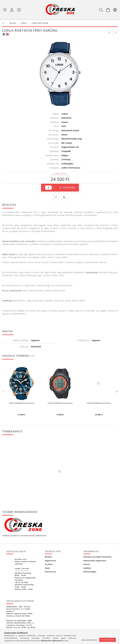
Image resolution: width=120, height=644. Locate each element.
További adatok (60, 173)
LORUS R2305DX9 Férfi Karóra (60, 403)
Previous (4, 391)
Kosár (47, 568)
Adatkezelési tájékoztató (95, 561)
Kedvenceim (50, 572)
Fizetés (87, 564)
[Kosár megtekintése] (108, 10)
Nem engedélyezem (89, 640)
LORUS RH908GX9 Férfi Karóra (21, 403)
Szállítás (87, 568)
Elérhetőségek (90, 572)
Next (116, 391)
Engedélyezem (107, 640)
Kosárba (69, 188)
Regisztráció (50, 561)
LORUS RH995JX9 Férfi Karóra (99, 403)
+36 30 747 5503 (21, 571)
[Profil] (12, 10)
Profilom (49, 564)
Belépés (48, 557)
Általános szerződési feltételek (98, 557)
